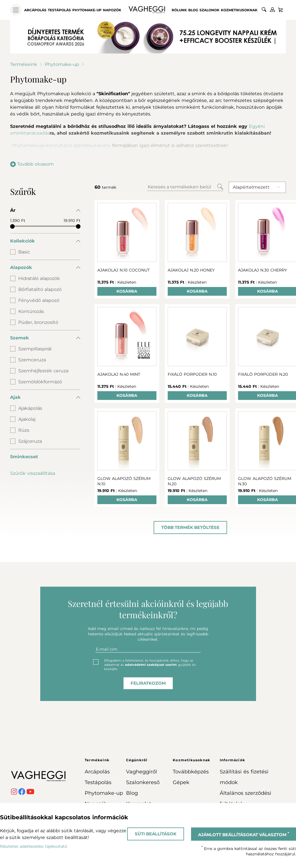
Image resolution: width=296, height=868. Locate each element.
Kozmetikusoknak (239, 10)
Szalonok (209, 10)
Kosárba (127, 291)
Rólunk (179, 10)
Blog (193, 10)
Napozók (112, 10)
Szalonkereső (143, 782)
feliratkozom (148, 683)
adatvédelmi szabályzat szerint (151, 665)
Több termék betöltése (190, 527)
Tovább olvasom (32, 164)
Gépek (181, 782)
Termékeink (24, 64)
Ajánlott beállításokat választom (244, 834)
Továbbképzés (191, 772)
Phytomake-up (87, 10)
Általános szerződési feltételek (245, 798)
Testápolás (59, 10)
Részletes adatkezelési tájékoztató (34, 846)
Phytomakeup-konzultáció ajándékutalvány (63, 145)
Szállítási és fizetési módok (244, 777)
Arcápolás (35, 10)
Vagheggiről (142, 772)
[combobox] (257, 187)
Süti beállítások (156, 834)
